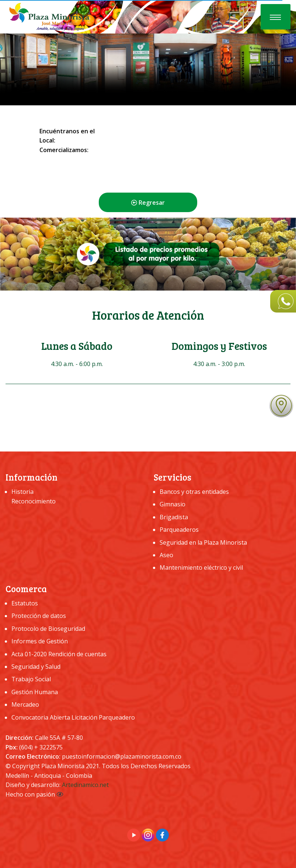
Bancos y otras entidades (194, 492)
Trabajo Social (31, 679)
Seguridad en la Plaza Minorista (203, 542)
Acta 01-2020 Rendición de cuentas (59, 654)
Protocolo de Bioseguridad (48, 629)
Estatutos (25, 603)
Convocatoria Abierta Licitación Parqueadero (73, 717)
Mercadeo (25, 704)
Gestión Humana (35, 692)
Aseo (166, 555)
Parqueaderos (179, 530)
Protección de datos (39, 616)
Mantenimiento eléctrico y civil (201, 567)
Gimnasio (173, 504)
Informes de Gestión (40, 641)
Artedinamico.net (85, 785)
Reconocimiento (34, 501)
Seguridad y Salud (36, 667)
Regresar (148, 203)
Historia (22, 492)
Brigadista (174, 517)
